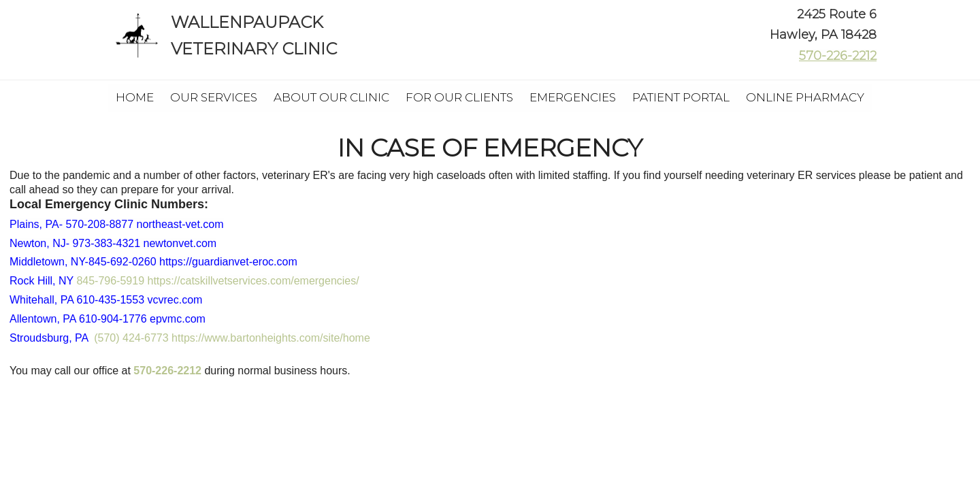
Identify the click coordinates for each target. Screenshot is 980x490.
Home (135, 97)
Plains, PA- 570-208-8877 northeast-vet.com (117, 224)
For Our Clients (459, 97)
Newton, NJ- (113, 243)
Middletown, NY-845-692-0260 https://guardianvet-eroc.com (153, 262)
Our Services (214, 97)
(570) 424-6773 (131, 338)
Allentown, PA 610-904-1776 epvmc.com (108, 319)
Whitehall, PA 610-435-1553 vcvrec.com (106, 300)
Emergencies (573, 97)
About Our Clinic (331, 97)
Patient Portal (681, 97)
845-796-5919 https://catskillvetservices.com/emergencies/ (217, 281)
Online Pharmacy (805, 97)
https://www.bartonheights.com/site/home (271, 338)
